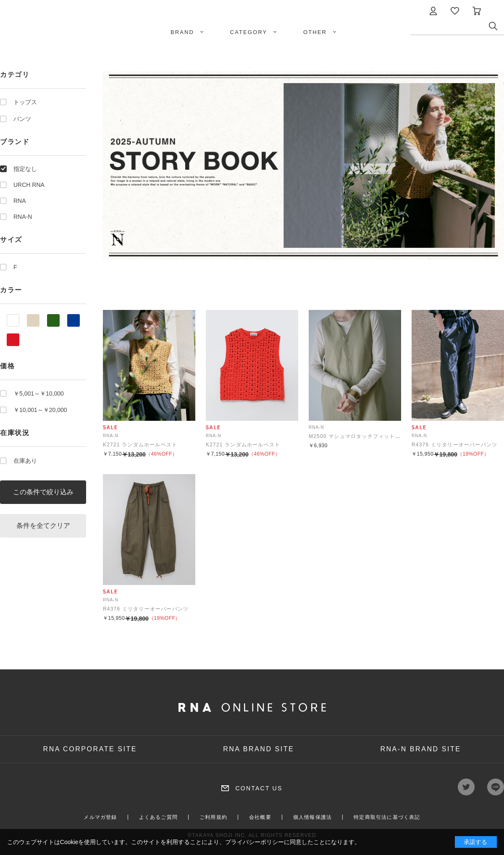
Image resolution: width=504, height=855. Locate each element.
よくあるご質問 (158, 817)
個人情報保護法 (312, 817)
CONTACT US (259, 788)
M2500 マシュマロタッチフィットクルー (360, 436)
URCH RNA (29, 185)
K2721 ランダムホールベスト (140, 445)
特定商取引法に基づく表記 (387, 817)
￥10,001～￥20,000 (40, 410)
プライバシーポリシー (255, 842)
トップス (25, 102)
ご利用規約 (213, 817)
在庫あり (25, 461)
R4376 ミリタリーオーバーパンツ (454, 445)
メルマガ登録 (100, 817)
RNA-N (23, 217)
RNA (20, 201)
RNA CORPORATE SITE (90, 749)
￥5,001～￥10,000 (39, 393)
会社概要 (260, 817)
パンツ (22, 119)
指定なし (25, 169)
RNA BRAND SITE (259, 749)
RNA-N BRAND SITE (420, 749)
